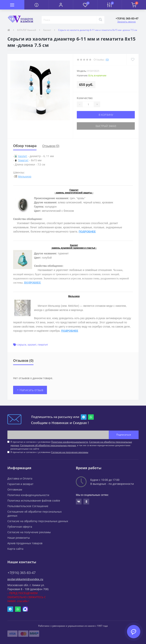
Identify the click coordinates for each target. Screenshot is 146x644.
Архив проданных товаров (25, 543)
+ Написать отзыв (30, 390)
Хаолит (47, 30)
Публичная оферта (20, 527)
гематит (43, 345)
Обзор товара (25, 146)
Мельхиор (25, 176)
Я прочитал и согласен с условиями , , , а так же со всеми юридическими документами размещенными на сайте (71, 445)
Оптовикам (15, 489)
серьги (22, 345)
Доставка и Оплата (20, 478)
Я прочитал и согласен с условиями (49, 452)
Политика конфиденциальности (28, 495)
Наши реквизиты (19, 538)
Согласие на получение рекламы (29, 532)
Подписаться (124, 435)
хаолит (32, 345)
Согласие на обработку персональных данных (38, 521)
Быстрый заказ (106, 126)
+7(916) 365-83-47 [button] (22, 573)
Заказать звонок (127, 22)
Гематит (23, 160)
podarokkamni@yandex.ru (25, 579)
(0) (107, 60)
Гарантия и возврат (20, 484)
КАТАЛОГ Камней (27, 30)
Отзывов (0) (51, 146)
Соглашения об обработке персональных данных (48, 445)
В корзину (106, 115)
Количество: (85, 98)
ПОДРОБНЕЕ (87, 232)
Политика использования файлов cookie (34, 501)
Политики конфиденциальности (70, 442)
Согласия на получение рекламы (70, 452)
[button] (61, 5)
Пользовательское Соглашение (28, 506)
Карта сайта (15, 549)
